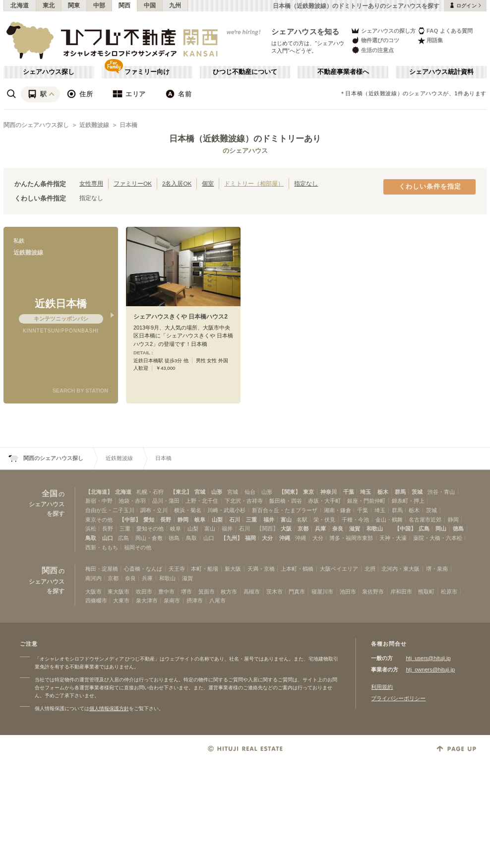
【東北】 (181, 492)
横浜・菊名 (188, 510)
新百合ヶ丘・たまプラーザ (285, 510)
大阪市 (93, 592)
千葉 (349, 492)
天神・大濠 (393, 538)
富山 (286, 520)
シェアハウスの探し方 (383, 31)
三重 (251, 520)
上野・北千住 (202, 501)
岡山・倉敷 (149, 538)
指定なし (306, 183)
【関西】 (267, 529)
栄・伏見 (324, 520)
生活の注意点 (372, 50)
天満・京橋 (261, 569)
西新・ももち (102, 547)
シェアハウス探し (49, 72)
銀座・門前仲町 (366, 501)
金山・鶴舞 (389, 520)
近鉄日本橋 (61, 303)
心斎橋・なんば (143, 569)
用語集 (430, 40)
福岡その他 (138, 547)
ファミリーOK (133, 183)
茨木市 (275, 592)
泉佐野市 (373, 592)
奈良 (338, 529)
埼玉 (366, 492)
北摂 (370, 569)
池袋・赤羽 (132, 501)
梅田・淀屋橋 (102, 569)
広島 (424, 529)
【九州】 (232, 538)
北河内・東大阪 (400, 569)
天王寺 (177, 569)
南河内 (93, 578)
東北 (49, 5)
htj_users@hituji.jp (428, 658)
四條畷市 (96, 601)
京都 (303, 529)
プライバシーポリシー (398, 698)
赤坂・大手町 (324, 501)
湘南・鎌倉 (337, 510)
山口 (108, 538)
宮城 (200, 492)
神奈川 (329, 492)
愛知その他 (150, 529)
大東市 (121, 601)
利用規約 (382, 687)
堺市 (186, 592)
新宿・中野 (99, 501)
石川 (235, 520)
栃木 (383, 492)
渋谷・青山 (441, 492)
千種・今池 (355, 520)
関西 (125, 5)
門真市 (297, 592)
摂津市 (195, 601)
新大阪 (233, 569)
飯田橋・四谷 (286, 501)
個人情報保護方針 (109, 708)
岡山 (441, 529)
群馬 (400, 492)
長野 (166, 520)
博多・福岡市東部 (351, 538)
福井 (269, 520)
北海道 (20, 5)
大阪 (286, 529)
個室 (208, 183)
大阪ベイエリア (339, 569)
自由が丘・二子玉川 (110, 510)
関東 (74, 5)
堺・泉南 (437, 569)
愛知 (149, 520)
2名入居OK (177, 183)
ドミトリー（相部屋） (254, 183)
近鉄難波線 (94, 125)
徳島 (458, 529)
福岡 (250, 538)
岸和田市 (401, 592)
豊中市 (166, 592)
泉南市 (172, 601)
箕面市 (207, 592)
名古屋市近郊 (425, 520)
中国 (150, 5)
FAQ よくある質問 (445, 31)
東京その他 (99, 520)
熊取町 (426, 592)
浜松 (91, 529)
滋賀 (355, 529)
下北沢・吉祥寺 (244, 501)
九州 (175, 5)
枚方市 (229, 592)
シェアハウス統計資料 (441, 72)
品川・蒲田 (166, 501)
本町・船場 (205, 569)
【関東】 (290, 492)
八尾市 (217, 601)
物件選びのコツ (375, 40)
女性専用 (91, 183)
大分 (267, 538)
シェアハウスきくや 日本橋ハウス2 (181, 317)
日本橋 (128, 125)
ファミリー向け (147, 72)
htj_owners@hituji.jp (430, 669)
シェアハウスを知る (306, 32)
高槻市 (252, 592)
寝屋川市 (322, 592)
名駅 (302, 520)
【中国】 (405, 529)
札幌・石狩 (150, 492)
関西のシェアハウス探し (36, 125)
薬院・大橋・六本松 (438, 538)
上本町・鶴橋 (297, 569)
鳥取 (91, 538)
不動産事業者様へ (343, 72)
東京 (308, 492)
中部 (99, 5)
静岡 (183, 520)
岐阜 (200, 520)
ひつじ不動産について (245, 72)
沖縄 (285, 538)
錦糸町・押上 (408, 501)
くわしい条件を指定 (430, 187)
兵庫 (320, 529)
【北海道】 (99, 492)
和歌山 (375, 529)
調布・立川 (154, 510)
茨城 (417, 492)
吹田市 (144, 592)
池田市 (348, 592)
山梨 (217, 520)
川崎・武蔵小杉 (226, 510)
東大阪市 (119, 592)
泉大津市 (147, 601)
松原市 (449, 592)
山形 (217, 492)
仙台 (250, 492)
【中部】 (130, 520)
